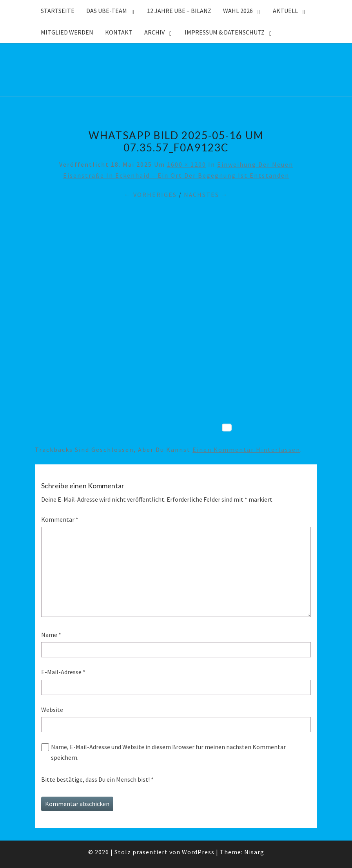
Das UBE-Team (107, 11)
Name (51, 635)
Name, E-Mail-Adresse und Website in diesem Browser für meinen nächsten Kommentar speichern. (168, 752)
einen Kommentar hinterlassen (246, 449)
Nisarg (254, 852)
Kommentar (60, 519)
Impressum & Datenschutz (225, 32)
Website (52, 710)
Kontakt (119, 32)
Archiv (154, 32)
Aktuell (285, 11)
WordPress (198, 852)
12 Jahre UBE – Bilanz (179, 11)
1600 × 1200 (187, 164)
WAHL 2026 (238, 11)
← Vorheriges (151, 195)
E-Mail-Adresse (63, 672)
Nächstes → (206, 195)
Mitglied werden (67, 32)
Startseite (58, 11)
